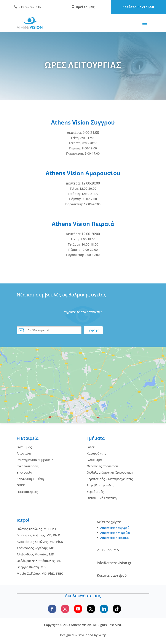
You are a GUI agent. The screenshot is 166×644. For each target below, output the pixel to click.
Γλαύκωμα (94, 460)
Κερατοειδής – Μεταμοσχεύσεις (110, 479)
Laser (91, 447)
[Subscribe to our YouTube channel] (78, 609)
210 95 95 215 (28, 7)
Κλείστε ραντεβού (112, 575)
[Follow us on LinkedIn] (104, 609)
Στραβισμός (95, 492)
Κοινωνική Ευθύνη (30, 479)
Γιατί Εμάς (24, 447)
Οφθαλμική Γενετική (102, 498)
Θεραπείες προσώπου (102, 466)
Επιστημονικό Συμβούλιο (35, 460)
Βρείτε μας (83, 7)
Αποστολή (24, 453)
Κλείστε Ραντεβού (138, 7)
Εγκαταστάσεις (28, 466)
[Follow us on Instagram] (65, 609)
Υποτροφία (24, 472)
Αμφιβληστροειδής (100, 485)
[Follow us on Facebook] (52, 609)
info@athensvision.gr (114, 563)
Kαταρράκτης (96, 453)
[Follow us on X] (91, 609)
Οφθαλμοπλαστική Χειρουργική (110, 472)
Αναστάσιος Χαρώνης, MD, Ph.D (40, 542)
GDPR (21, 485)
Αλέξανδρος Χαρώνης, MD (35, 548)
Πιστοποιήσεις (27, 492)
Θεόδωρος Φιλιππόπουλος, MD (39, 561)
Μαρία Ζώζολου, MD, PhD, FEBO (40, 574)
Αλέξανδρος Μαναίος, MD (35, 554)
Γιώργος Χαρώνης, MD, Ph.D (37, 529)
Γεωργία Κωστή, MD (31, 567)
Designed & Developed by (83, 635)
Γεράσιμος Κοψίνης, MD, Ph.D (38, 535)
